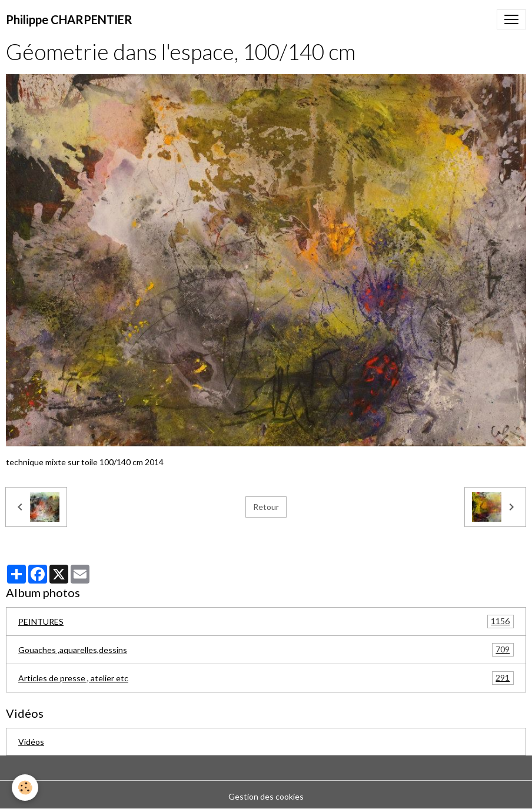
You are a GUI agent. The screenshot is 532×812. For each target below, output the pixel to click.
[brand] (69, 19)
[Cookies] (25, 788)
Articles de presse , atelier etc (266, 678)
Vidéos (31, 742)
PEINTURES (266, 622)
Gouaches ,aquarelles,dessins (266, 650)
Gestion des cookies (266, 796)
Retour (266, 507)
